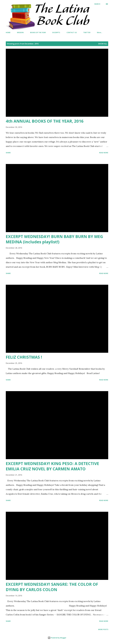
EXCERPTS (56, 32)
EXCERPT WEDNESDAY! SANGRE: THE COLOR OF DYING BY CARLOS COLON (52, 587)
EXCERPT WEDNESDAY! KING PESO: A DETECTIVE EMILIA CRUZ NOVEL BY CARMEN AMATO (52, 466)
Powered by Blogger (57, 638)
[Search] (97, 4)
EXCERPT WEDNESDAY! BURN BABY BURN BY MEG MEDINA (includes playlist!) (54, 239)
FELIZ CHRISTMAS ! (24, 357)
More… (100, 32)
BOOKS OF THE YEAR (38, 32)
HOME (8, 32)
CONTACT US (72, 32)
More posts (103, 629)
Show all (103, 44)
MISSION (20, 32)
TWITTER (87, 32)
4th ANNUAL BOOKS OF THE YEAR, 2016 (45, 121)
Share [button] (8, 153)
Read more (104, 153)
